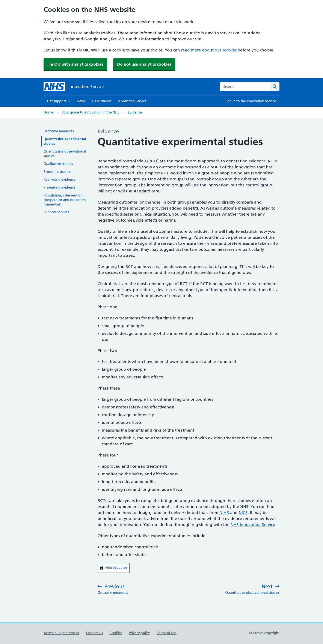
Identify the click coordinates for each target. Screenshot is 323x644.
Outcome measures (59, 131)
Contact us (94, 633)
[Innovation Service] (74, 87)
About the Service (132, 101)
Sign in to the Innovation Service (250, 101)
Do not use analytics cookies (144, 64)
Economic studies (57, 172)
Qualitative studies (58, 164)
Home (48, 112)
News (81, 101)
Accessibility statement (61, 633)
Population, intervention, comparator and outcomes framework (65, 200)
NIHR (224, 513)
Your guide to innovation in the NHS (91, 112)
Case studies (102, 101)
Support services (56, 212)
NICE (243, 513)
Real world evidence (60, 179)
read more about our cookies (209, 50)
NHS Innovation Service (253, 525)
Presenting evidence (60, 187)
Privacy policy (139, 633)
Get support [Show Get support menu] (57, 101)
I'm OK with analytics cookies (75, 64)
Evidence (135, 112)
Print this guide (117, 568)
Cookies (116, 633)
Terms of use (167, 633)
